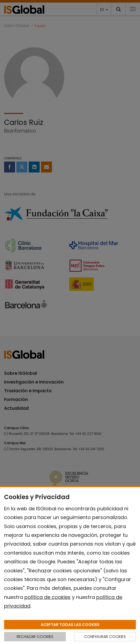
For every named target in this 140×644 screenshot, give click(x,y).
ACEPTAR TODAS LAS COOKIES (70, 625)
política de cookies (47, 597)
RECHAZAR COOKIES (35, 637)
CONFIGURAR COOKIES (105, 637)
